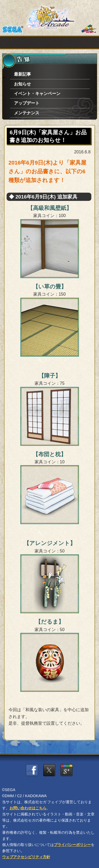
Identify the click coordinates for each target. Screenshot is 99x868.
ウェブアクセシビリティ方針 (26, 857)
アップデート (27, 103)
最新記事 (22, 74)
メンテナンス (27, 113)
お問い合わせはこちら (28, 808)
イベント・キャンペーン (37, 94)
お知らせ (22, 84)
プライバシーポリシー (72, 845)
